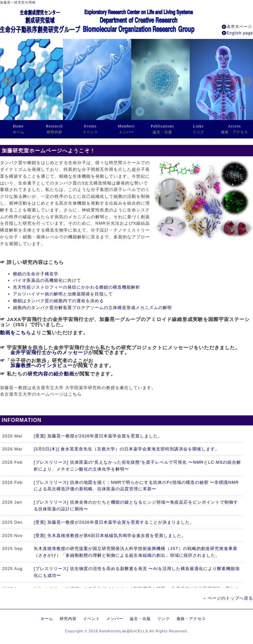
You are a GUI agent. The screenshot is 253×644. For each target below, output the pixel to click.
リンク (199, 129)
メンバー (126, 129)
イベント (90, 129)
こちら (75, 394)
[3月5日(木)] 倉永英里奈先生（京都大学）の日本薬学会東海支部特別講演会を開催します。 (127, 449)
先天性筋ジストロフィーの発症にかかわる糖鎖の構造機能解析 (77, 287)
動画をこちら (16, 333)
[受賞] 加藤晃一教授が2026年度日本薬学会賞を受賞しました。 (98, 436)
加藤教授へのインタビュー (42, 365)
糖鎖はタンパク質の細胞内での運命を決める (58, 301)
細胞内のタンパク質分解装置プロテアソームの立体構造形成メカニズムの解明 (92, 308)
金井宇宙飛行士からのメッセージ (49, 352)
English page (240, 33)
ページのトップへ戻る (230, 598)
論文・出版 (162, 129)
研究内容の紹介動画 (51, 374)
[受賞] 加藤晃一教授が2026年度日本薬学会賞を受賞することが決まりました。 (114, 522)
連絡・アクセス (235, 129)
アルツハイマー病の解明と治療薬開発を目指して (63, 294)
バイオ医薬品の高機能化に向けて (47, 280)
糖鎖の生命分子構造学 (36, 274)
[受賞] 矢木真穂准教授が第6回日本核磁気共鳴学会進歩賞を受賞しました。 (110, 536)
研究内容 (54, 129)
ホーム (18, 129)
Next (245, 79)
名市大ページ (239, 27)
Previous (5, 79)
